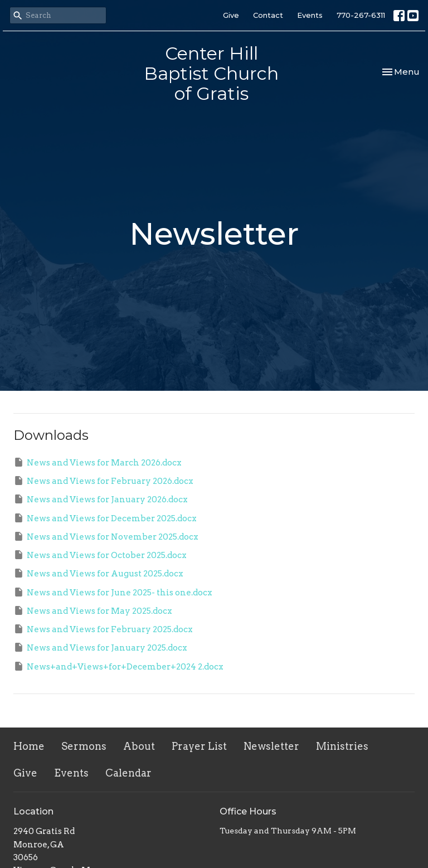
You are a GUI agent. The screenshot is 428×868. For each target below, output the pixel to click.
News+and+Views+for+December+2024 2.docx (118, 666)
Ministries (342, 746)
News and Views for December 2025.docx (105, 518)
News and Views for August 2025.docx (98, 573)
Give (231, 15)
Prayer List (199, 746)
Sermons (84, 746)
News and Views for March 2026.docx (98, 462)
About (139, 746)
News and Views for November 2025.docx (106, 536)
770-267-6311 (361, 15)
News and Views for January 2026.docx (101, 499)
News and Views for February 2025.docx (103, 629)
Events (310, 15)
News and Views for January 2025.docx (100, 647)
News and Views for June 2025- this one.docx (113, 592)
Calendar (128, 773)
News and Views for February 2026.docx (103, 481)
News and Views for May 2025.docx (93, 610)
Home (29, 746)
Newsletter (271, 746)
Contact (268, 15)
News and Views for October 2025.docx (100, 555)
